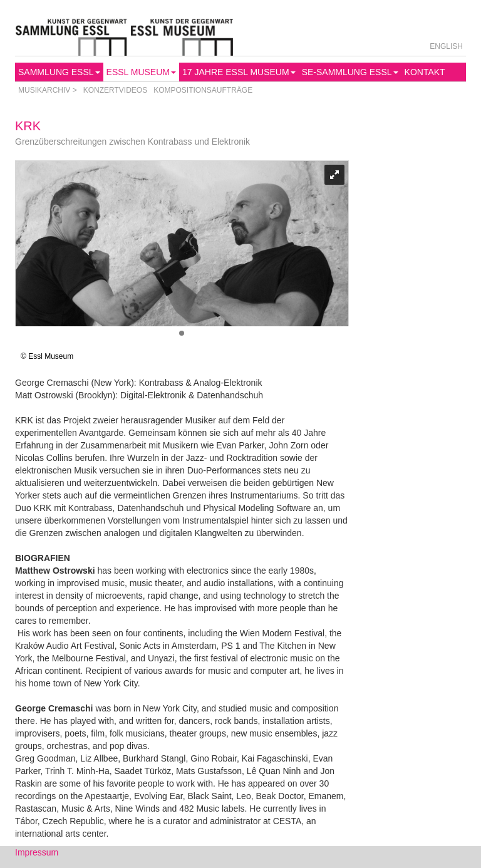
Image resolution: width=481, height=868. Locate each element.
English (446, 46)
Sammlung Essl (59, 72)
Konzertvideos (115, 90)
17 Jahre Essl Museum (239, 72)
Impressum (37, 852)
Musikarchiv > (48, 90)
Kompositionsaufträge (203, 90)
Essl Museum (141, 72)
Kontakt (425, 72)
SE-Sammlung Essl (350, 72)
